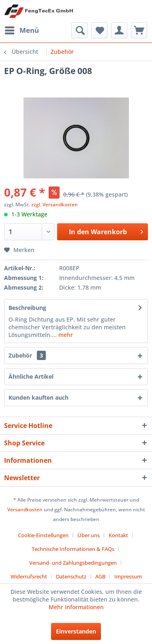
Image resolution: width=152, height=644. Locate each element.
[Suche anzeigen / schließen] (79, 30)
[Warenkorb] (139, 30)
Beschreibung (27, 308)
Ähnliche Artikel (31, 376)
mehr (65, 335)
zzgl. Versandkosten (55, 204)
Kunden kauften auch (39, 397)
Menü (22, 29)
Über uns (89, 535)
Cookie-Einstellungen (43, 535)
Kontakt (118, 535)
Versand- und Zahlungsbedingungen (73, 563)
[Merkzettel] (99, 30)
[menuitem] (21, 30)
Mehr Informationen (76, 607)
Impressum (128, 576)
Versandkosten (25, 509)
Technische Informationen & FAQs (73, 549)
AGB (100, 576)
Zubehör (27, 355)
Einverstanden (76, 631)
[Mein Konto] (119, 30)
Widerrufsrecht (29, 576)
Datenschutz (71, 576)
